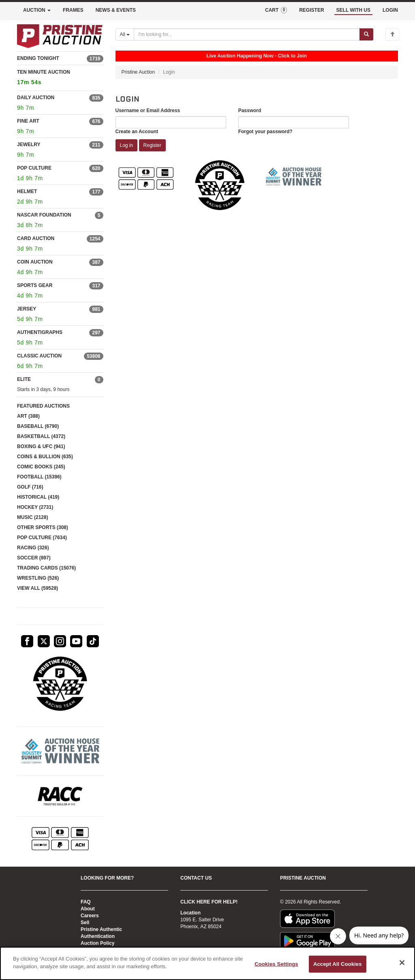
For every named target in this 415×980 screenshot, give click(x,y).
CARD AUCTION (36, 238)
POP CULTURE (34, 168)
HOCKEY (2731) (35, 507)
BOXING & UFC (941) (41, 446)
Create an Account (137, 132)
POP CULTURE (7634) (42, 538)
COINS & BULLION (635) (45, 457)
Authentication (98, 936)
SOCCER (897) (34, 558)
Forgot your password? (265, 132)
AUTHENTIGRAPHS (40, 332)
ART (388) (28, 416)
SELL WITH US (353, 10)
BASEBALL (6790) (38, 426)
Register (153, 145)
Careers (90, 916)
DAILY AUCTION (36, 98)
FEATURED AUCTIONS (43, 406)
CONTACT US (196, 878)
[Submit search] (366, 34)
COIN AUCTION (35, 262)
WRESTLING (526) (38, 578)
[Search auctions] (247, 34)
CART (276, 10)
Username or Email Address (148, 111)
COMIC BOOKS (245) (41, 467)
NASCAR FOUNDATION (44, 215)
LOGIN (390, 10)
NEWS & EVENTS (116, 10)
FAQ (86, 902)
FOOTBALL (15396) (39, 477)
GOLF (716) (30, 487)
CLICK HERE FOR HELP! (209, 902)
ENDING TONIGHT (38, 58)
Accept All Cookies (338, 964)
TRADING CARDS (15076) (46, 568)
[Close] (402, 963)
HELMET (27, 191)
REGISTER (311, 10)
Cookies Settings (276, 964)
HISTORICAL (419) (38, 497)
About (88, 909)
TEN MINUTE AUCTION (60, 78)
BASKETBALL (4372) (41, 436)
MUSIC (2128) (33, 517)
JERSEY (27, 309)
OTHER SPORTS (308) (43, 527)
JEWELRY (29, 145)
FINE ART (28, 121)
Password (250, 111)
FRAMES (73, 10)
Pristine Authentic (101, 929)
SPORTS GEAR (35, 285)
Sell (85, 923)
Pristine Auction (138, 72)
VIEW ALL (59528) (37, 588)
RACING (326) (33, 548)
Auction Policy (97, 943)
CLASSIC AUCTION (39, 356)
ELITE (24, 379)
